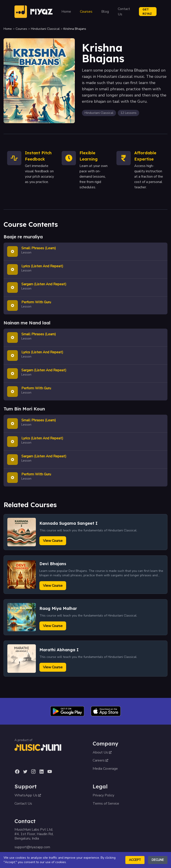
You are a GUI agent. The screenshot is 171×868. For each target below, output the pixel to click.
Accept (135, 860)
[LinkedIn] (42, 772)
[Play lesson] (12, 251)
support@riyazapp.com (32, 847)
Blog (105, 12)
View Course (53, 541)
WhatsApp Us (28, 795)
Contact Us (124, 12)
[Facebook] (17, 772)
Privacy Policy (103, 795)
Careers (100, 760)
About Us (102, 752)
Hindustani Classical (45, 29)
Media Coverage (105, 769)
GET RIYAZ (147, 12)
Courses (86, 12)
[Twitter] (25, 772)
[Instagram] (33, 772)
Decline (158, 860)
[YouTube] (50, 772)
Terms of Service (106, 804)
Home (66, 12)
